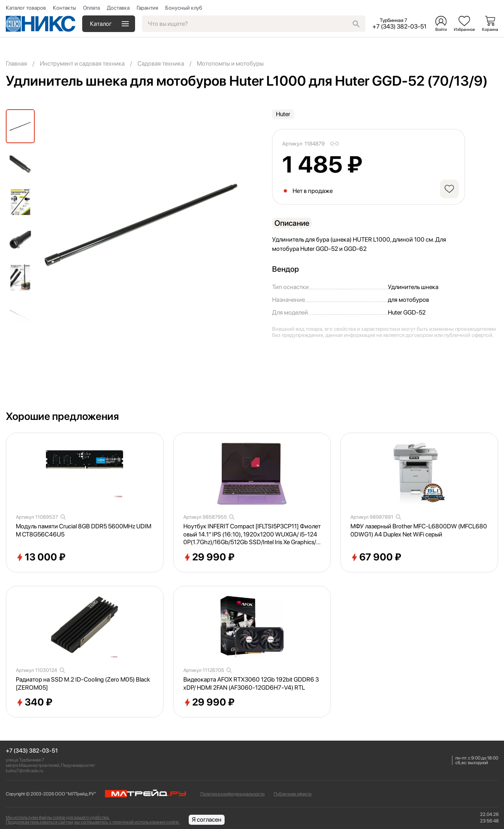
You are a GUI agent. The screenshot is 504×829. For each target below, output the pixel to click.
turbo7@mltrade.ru (25, 771)
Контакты (64, 8)
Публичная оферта (293, 794)
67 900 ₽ (376, 557)
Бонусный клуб (184, 8)
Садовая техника (161, 63)
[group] (141, 225)
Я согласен (207, 820)
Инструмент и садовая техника (82, 63)
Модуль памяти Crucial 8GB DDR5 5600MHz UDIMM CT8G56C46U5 (84, 530)
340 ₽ (34, 702)
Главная (16, 63)
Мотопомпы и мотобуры (230, 63)
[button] (20, 321)
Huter (283, 114)
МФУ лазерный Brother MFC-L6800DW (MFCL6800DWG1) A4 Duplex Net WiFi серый (419, 530)
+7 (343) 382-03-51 (32, 751)
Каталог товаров (26, 8)
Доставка (118, 8)
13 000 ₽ (41, 557)
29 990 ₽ (209, 557)
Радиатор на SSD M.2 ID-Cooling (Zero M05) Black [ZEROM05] (83, 684)
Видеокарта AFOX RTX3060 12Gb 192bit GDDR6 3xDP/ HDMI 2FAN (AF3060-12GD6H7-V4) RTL (251, 684)
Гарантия (147, 8)
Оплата (91, 8)
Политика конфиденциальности (233, 794)
